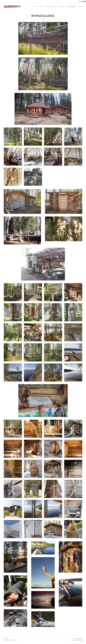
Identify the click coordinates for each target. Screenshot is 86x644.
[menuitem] (30, 6)
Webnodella (80, 638)
